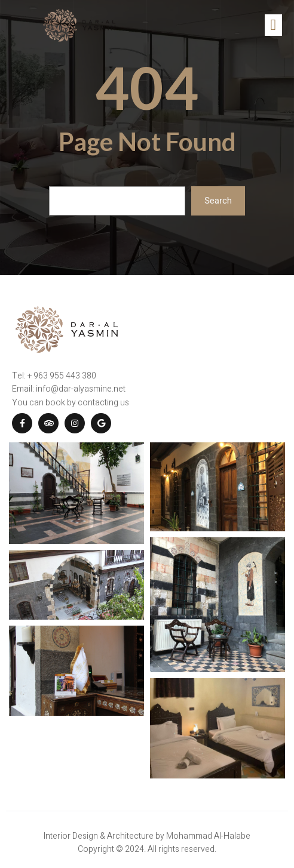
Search (218, 201)
